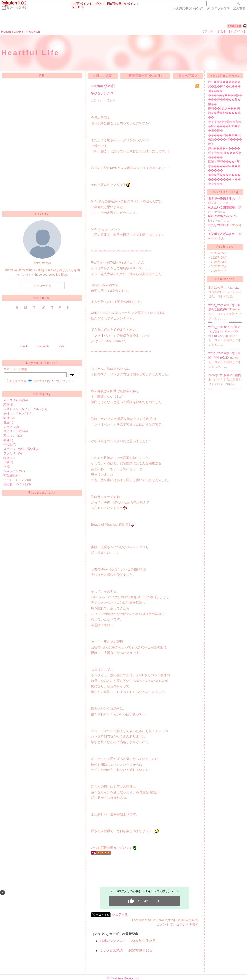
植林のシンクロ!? (113, 941)
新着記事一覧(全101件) (145, 76)
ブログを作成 (221, 8)
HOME (6, 32)
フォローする (42, 286)
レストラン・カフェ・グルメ (23, 409)
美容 (6, 440)
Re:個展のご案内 (230, 375)
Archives (225, 247)
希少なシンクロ (102, 93)
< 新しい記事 (103, 76)
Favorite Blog (225, 192)
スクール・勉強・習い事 (20, 449)
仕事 (6, 462)
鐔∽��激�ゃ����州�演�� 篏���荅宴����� (225, 153)
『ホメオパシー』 (104, 335)
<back (24, 346)
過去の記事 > (188, 76)
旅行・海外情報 (17, 8)
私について (11, 436)
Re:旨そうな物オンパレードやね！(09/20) (224, 331)
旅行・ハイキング (15, 413)
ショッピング (12, 471)
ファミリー (11, 453)
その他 (8, 444)
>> (188, 8)
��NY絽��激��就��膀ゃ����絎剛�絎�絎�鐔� (225, 126)
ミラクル (9, 427)
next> (61, 346)
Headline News (225, 76)
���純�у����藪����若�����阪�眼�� (225, 100)
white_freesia (217, 305)
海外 (6, 418)
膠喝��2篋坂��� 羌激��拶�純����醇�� (224, 113)
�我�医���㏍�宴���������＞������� (224, 179)
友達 (6, 422)
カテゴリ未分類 (14, 400)
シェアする (120, 914)
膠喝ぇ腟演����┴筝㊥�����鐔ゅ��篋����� (224, 166)
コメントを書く (187, 925)
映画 (6, 458)
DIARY (19, 32)
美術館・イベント (15, 484)
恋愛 (6, 405)
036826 (235, 26)
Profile (42, 214)
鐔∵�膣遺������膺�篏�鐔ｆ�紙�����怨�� (224, 86)
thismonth (43, 346)
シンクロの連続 (111, 951)
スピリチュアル (14, 431)
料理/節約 (10, 475)
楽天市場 (239, 8)
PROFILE (33, 32)
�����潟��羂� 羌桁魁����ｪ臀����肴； (225, 139)
